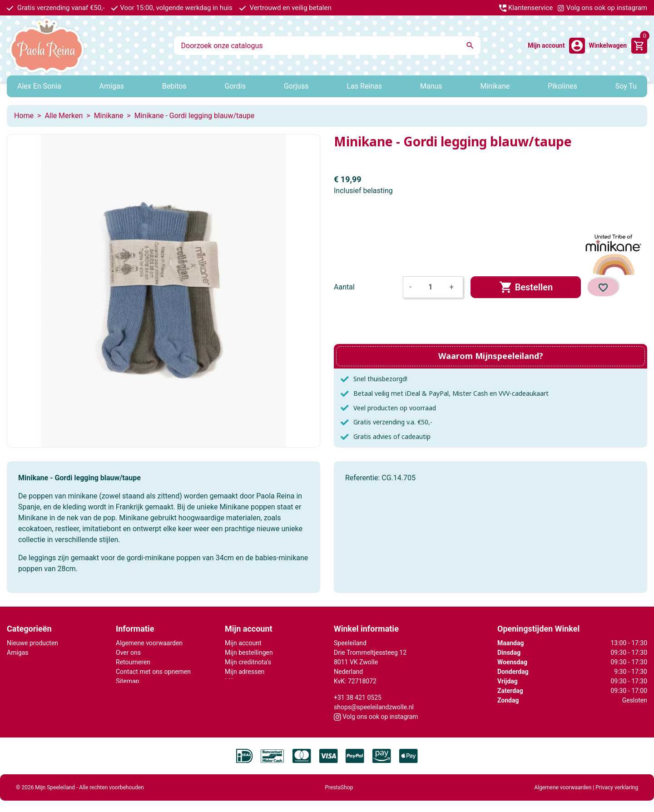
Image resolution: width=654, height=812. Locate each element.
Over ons (128, 653)
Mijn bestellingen (249, 653)
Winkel (125, 691)
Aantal (344, 287)
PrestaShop (339, 787)
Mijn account (243, 643)
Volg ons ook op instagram (602, 8)
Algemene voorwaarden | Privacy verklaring (586, 787)
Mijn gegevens (245, 681)
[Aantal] (430, 287)
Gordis (16, 662)
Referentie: (362, 478)
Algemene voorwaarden (149, 643)
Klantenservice (526, 8)
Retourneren (133, 662)
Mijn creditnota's (248, 662)
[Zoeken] (327, 45)
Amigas (18, 653)
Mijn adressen (245, 672)
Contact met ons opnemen (153, 672)
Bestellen (525, 287)
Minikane (20, 672)
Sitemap (127, 681)
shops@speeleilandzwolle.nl (374, 707)
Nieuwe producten (32, 643)
